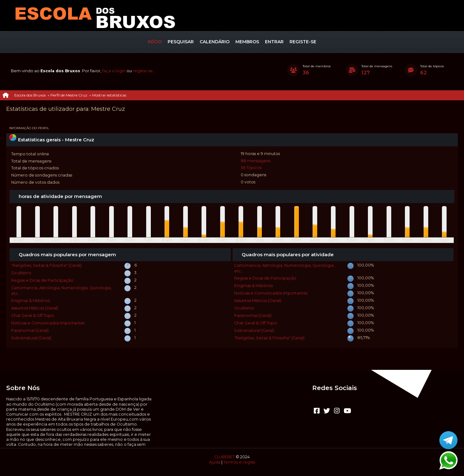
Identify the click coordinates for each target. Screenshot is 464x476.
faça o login (114, 71)
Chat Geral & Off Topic (33, 316)
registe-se (143, 71)
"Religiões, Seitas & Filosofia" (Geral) (46, 265)
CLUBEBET (225, 457)
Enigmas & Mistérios (30, 301)
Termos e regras (239, 462)
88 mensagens (255, 161)
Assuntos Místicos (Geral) (35, 308)
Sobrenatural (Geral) (31, 338)
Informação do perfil (29, 128)
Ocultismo (21, 273)
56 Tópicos (251, 168)
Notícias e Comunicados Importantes (48, 323)
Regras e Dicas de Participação (42, 280)
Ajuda (215, 462)
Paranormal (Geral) (30, 330)
